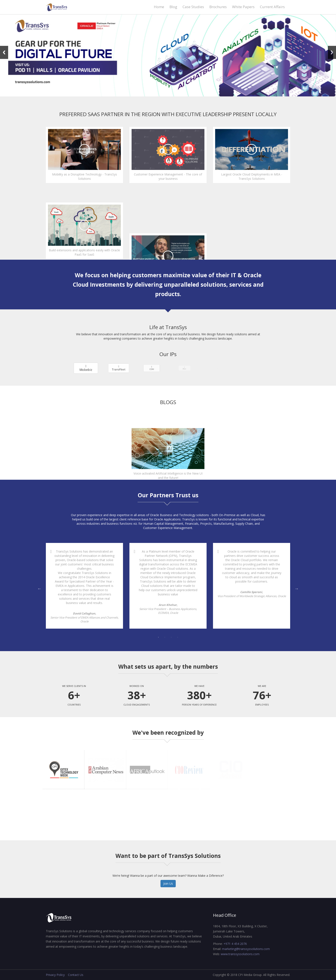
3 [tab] (171, 637)
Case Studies (193, 7)
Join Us (168, 883)
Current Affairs (272, 7)
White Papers (243, 7)
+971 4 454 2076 (235, 944)
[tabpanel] (84, 586)
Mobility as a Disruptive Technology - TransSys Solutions (85, 176)
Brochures (218, 7)
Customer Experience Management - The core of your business (168, 176)
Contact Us (76, 975)
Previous (4, 52)
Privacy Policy (55, 975)
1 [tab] (158, 637)
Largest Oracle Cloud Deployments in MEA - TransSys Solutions (252, 176)
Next (332, 52)
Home (159, 7)
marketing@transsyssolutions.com (246, 949)
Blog (173, 7)
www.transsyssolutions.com (240, 954)
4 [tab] (178, 637)
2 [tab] (165, 637)
